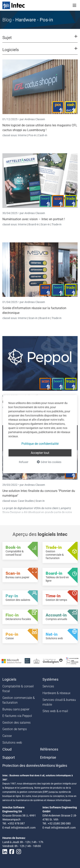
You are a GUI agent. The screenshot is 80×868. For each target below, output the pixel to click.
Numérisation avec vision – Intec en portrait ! (34, 219)
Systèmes (50, 679)
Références (49, 749)
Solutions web (12, 743)
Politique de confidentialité (40, 444)
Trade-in (57, 224)
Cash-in (43, 135)
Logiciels (9, 679)
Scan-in (45, 224)
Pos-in (32, 135)
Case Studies (26, 501)
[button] (40, 39)
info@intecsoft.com (23, 828)
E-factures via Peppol (17, 716)
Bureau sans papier (16, 709)
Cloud (7, 749)
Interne (23, 135)
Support (9, 757)
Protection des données (21, 766)
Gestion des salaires (16, 723)
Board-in (34, 224)
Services (48, 686)
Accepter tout (40, 453)
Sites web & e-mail (55, 711)
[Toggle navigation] (74, 5)
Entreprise (48, 757)
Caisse (7, 736)
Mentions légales (54, 766)
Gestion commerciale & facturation (19, 700)
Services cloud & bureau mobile (59, 702)
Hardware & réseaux (56, 693)
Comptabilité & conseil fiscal (18, 689)
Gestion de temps (15, 729)
